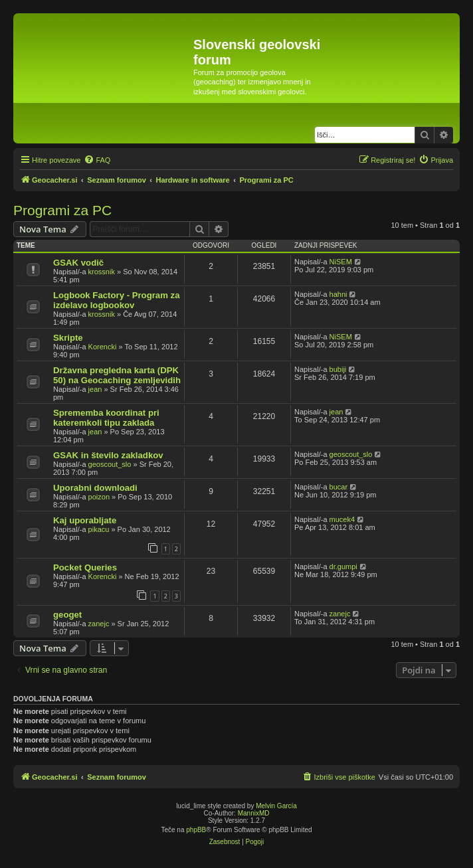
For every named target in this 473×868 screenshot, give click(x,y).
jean (95, 389)
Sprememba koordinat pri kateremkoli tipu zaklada (106, 418)
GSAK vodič (78, 263)
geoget (67, 615)
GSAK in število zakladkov (108, 455)
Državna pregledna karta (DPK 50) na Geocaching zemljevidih (117, 375)
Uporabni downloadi (95, 488)
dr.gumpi (343, 566)
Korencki (103, 347)
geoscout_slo (110, 464)
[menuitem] (97, 160)
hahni (338, 294)
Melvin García (276, 806)
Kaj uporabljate (85, 520)
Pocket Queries (85, 567)
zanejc (99, 624)
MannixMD (254, 813)
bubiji (338, 369)
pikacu (99, 529)
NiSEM (341, 262)
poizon (99, 497)
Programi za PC (62, 210)
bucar (339, 487)
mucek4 (342, 519)
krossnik (102, 272)
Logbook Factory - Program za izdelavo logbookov (117, 300)
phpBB (196, 830)
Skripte (68, 338)
